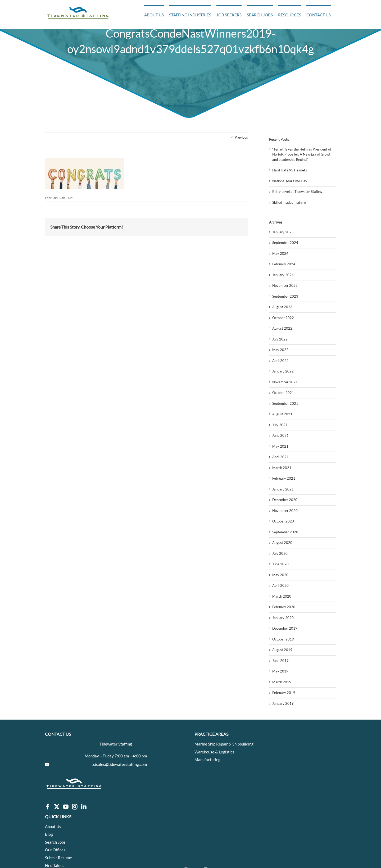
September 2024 (285, 243)
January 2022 (283, 371)
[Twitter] (57, 807)
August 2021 (282, 414)
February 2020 (284, 607)
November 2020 (285, 511)
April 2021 (280, 457)
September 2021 (285, 403)
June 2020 (280, 564)
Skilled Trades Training (289, 202)
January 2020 (283, 618)
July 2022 (280, 339)
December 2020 (285, 500)
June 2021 (280, 435)
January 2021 (283, 489)
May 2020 (280, 575)
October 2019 (283, 639)
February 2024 (284, 264)
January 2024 (283, 275)
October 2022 (283, 318)
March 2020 (282, 596)
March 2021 (282, 468)
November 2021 (285, 382)
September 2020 (285, 532)
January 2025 (283, 232)
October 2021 (283, 393)
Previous (241, 137)
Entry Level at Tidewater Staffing (297, 192)
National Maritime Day (290, 181)
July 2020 (280, 553)
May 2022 (280, 350)
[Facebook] (48, 807)
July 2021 (280, 425)
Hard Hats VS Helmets (290, 170)
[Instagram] (75, 807)
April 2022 (280, 361)
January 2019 (283, 703)
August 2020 (282, 543)
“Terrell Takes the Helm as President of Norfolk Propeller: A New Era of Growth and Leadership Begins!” (302, 154)
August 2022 (282, 328)
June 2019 (280, 661)
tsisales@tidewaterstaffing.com (119, 764)
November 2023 (285, 285)
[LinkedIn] (84, 807)
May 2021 (280, 446)
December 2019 (285, 628)
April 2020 (280, 585)
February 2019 (284, 693)
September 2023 (285, 296)
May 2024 (280, 253)
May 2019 (280, 671)
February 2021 (284, 478)
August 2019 (282, 650)
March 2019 (282, 682)
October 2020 (283, 521)
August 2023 (282, 307)
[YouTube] (66, 807)
